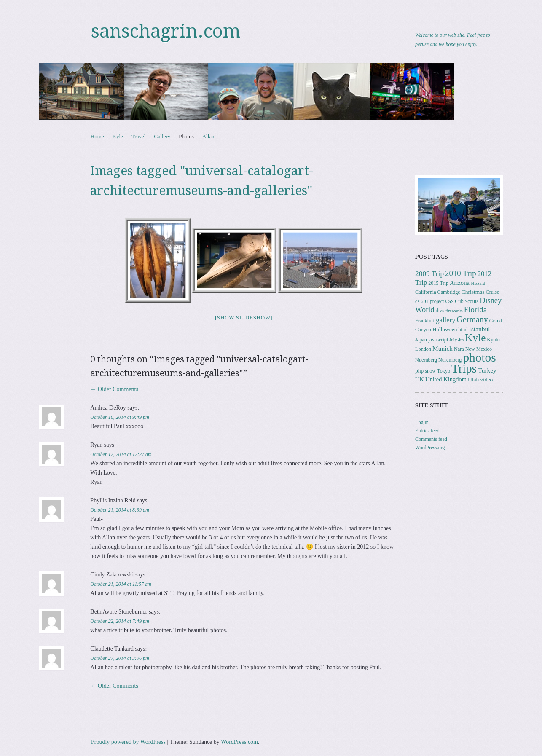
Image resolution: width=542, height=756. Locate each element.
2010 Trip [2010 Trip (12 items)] (461, 273)
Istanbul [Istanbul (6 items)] (480, 329)
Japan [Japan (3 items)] (421, 340)
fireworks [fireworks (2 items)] (454, 311)
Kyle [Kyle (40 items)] (475, 338)
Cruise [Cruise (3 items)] (493, 292)
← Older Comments (114, 389)
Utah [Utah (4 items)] (473, 379)
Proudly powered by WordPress (128, 742)
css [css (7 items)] (450, 301)
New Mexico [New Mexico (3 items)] (479, 349)
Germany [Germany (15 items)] (472, 319)
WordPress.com (239, 742)
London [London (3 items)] (423, 349)
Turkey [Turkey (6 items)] (487, 370)
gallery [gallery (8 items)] (445, 320)
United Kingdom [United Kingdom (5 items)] (446, 379)
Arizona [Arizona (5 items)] (460, 283)
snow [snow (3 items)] (430, 371)
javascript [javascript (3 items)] (438, 340)
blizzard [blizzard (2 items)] (478, 283)
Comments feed (431, 439)
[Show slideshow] (244, 318)
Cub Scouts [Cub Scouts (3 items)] (467, 301)
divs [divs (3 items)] (440, 311)
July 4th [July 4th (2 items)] (456, 340)
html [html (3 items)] (463, 330)
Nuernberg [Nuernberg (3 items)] (426, 360)
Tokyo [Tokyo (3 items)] (444, 371)
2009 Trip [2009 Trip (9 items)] (429, 274)
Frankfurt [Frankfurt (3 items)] (425, 321)
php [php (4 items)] (419, 371)
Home (97, 136)
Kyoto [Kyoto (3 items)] (493, 340)
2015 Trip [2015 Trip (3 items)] (438, 283)
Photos (186, 136)
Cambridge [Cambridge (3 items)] (449, 292)
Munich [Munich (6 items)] (443, 348)
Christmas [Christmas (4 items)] (473, 292)
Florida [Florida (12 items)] (475, 310)
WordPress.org (430, 448)
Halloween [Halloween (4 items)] (445, 329)
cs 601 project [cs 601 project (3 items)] (429, 301)
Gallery (162, 136)
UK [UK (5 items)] (420, 379)
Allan (208, 136)
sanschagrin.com (166, 31)
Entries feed (427, 431)
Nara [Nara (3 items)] (459, 349)
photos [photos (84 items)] (479, 357)
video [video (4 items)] (486, 379)
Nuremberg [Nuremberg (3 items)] (450, 360)
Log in (422, 422)
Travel (138, 136)
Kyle (118, 136)
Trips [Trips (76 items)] (464, 368)
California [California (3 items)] (425, 292)
